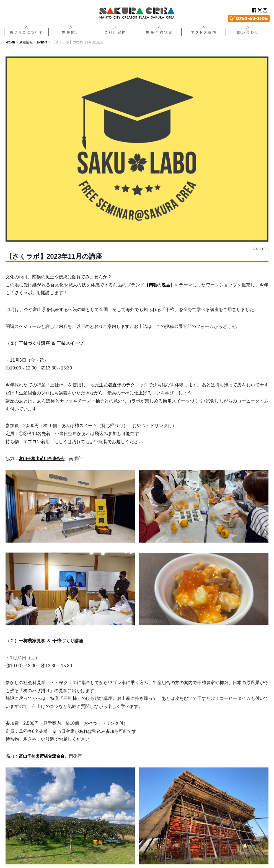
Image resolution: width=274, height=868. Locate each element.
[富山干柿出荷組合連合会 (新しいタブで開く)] (43, 459)
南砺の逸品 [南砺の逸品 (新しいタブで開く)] (159, 285)
